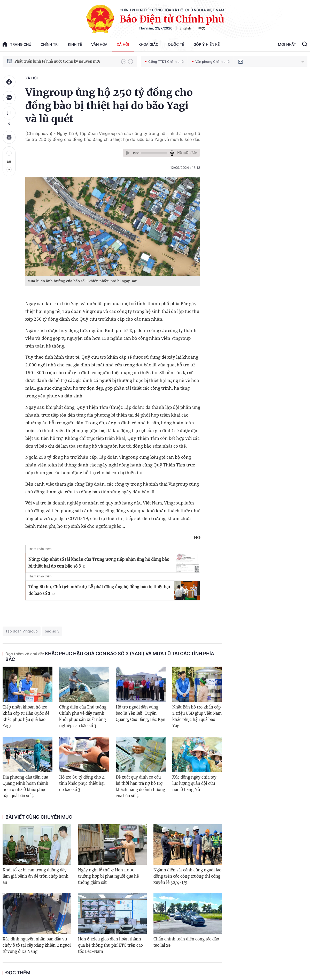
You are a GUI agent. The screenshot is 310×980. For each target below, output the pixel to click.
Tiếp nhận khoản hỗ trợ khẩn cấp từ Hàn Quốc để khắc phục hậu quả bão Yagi (26, 716)
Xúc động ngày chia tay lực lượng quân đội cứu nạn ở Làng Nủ (194, 783)
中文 (202, 28)
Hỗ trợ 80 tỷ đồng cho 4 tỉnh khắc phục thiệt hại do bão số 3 (82, 783)
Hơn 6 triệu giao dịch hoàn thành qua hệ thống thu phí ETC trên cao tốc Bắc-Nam (110, 945)
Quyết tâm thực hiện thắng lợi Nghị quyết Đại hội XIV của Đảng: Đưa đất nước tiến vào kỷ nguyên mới (65, 60)
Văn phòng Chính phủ (211, 62)
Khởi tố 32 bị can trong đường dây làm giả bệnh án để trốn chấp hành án (36, 876)
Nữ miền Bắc (187, 153)
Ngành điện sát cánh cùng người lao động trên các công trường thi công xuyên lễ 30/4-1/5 (187, 876)
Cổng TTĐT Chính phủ (164, 62)
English (185, 28)
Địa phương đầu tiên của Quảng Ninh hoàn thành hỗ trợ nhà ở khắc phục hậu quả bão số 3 (25, 786)
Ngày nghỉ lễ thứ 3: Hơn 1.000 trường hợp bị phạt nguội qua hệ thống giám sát (108, 876)
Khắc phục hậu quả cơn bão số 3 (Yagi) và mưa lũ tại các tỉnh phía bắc (110, 656)
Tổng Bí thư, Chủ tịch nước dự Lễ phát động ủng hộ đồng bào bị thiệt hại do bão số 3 (99, 590)
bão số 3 (52, 631)
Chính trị (50, 44)
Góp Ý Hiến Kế (207, 44)
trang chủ (17, 44)
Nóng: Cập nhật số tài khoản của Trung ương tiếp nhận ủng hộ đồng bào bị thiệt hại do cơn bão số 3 (99, 563)
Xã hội (123, 44)
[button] (124, 62)
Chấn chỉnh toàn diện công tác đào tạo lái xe (186, 942)
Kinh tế (75, 44)
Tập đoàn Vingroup (22, 631)
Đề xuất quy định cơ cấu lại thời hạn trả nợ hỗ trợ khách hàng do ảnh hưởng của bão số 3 (140, 786)
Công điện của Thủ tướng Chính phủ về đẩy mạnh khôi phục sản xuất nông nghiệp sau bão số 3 (83, 716)
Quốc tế (176, 44)
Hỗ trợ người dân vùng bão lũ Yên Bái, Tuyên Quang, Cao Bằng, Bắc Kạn (141, 713)
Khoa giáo (149, 44)
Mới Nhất (287, 44)
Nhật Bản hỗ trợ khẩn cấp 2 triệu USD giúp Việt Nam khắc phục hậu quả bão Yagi (197, 716)
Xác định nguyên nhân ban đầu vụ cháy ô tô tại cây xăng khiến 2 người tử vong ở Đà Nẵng (37, 945)
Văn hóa (99, 44)
